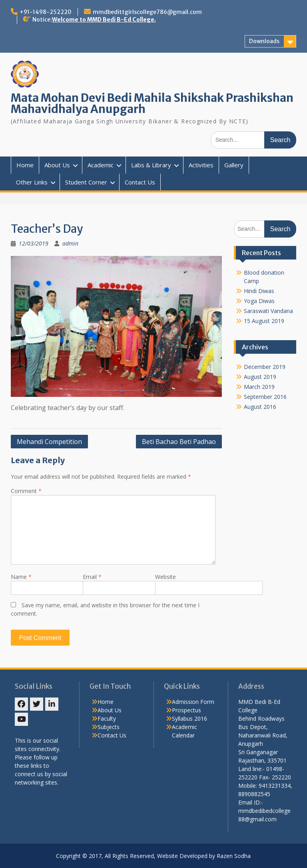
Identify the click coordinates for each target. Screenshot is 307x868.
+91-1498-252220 (46, 12)
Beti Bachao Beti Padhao (179, 442)
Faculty (107, 718)
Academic (101, 165)
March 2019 (259, 387)
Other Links (32, 182)
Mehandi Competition (49, 442)
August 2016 (260, 407)
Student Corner (86, 182)
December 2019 (265, 367)
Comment (26, 491)
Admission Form (193, 702)
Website (165, 577)
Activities (201, 165)
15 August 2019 (264, 321)
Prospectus (186, 710)
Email (92, 577)
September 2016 (265, 397)
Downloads (264, 41)
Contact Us (140, 182)
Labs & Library (151, 165)
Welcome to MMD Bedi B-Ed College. (104, 20)
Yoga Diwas (259, 301)
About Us (57, 165)
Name (21, 577)
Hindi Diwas (259, 291)
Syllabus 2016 (189, 718)
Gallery (234, 165)
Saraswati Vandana (268, 311)
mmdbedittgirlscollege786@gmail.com (147, 12)
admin (70, 243)
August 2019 (260, 377)
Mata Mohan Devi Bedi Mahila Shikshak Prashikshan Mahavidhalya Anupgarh (152, 103)
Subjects (109, 727)
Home (25, 165)
